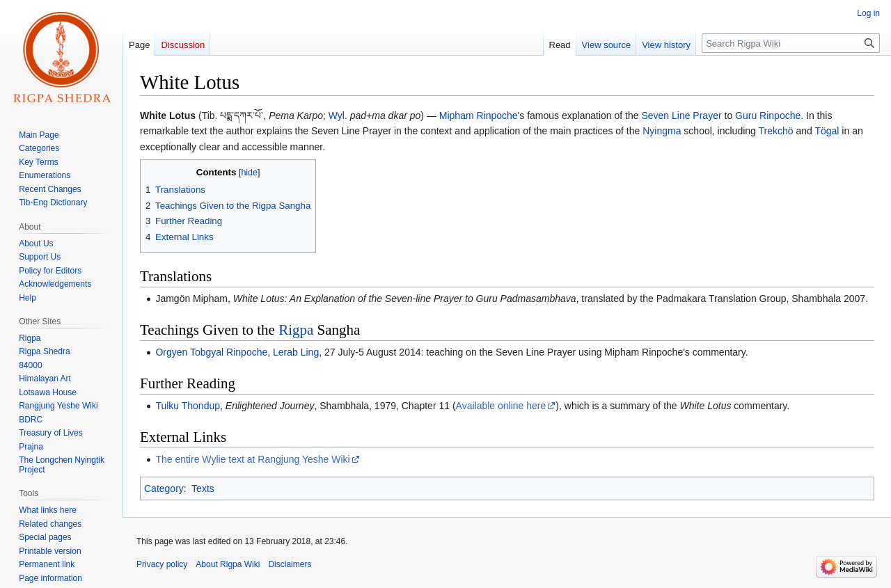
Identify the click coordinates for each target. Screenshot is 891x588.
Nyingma (662, 131)
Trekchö (776, 131)
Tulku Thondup (188, 406)
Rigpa (296, 330)
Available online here (501, 406)
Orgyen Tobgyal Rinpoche (211, 352)
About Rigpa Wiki (228, 564)
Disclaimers (290, 564)
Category (164, 488)
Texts (203, 488)
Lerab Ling (296, 352)
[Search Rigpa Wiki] (791, 43)
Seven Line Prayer (681, 116)
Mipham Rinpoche (479, 116)
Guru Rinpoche (768, 116)
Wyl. (338, 116)
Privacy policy (162, 564)
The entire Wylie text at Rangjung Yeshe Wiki (252, 459)
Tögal (827, 131)
